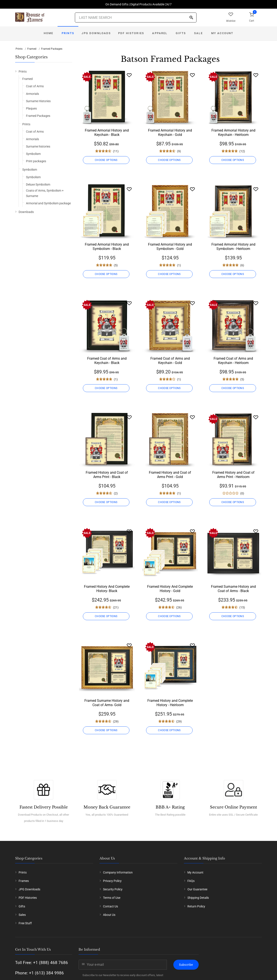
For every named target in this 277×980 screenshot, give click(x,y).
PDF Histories (131, 33)
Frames (24, 881)
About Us (109, 915)
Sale (198, 33)
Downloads (26, 212)
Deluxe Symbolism (38, 184)
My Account (222, 33)
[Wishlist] (129, 75)
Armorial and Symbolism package (48, 203)
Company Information (118, 872)
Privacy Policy (112, 881)
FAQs (191, 881)
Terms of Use (112, 898)
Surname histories (38, 146)
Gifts (181, 33)
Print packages (36, 161)
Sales (22, 915)
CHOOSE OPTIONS (107, 160)
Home (49, 33)
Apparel (160, 33)
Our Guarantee (197, 889)
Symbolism (33, 154)
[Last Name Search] (136, 17)
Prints (68, 33)
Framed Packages (52, 49)
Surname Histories (38, 101)
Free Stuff (25, 923)
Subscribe (186, 965)
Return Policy (196, 906)
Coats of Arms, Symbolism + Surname (45, 193)
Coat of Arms (35, 86)
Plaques (31, 108)
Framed (32, 49)
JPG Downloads (96, 33)
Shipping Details (198, 898)
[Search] (191, 18)
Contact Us (110, 906)
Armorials (32, 94)
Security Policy (113, 889)
